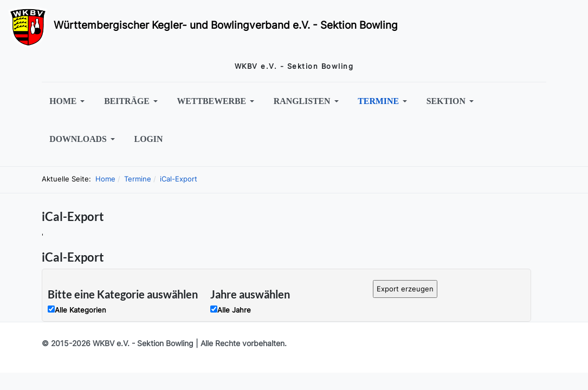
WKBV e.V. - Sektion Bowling (143, 343)
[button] (69, 101)
